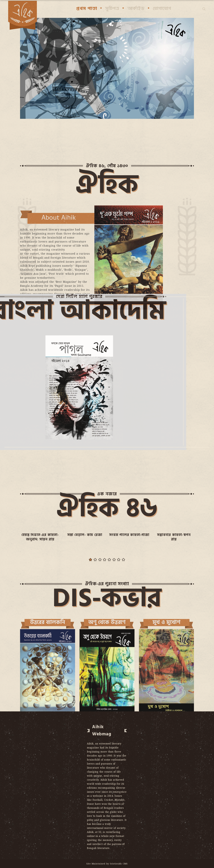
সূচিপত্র (112, 9)
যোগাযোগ (162, 9)
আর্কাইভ (136, 9)
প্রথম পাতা (86, 9)
